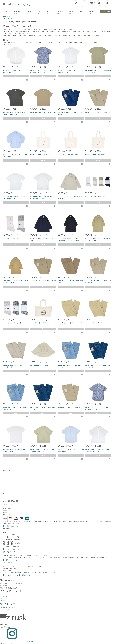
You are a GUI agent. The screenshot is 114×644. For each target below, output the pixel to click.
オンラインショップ (6, 597)
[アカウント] (76, 4)
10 (3, 494)
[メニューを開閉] (108, 3)
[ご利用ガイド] (84, 4)
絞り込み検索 (106, 11)
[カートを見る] (99, 4)
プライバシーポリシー (6, 609)
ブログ (2, 599)
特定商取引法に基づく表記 (7, 607)
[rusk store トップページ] (7, 5)
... (3, 496)
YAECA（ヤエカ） (12, 67)
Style (36, 5)
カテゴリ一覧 (9, 44)
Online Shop (17, 5)
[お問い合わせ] (92, 4)
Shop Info (30, 5)
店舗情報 (2, 601)
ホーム (2, 594)
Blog (24, 5)
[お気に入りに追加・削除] (27, 80)
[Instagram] (16, 641)
